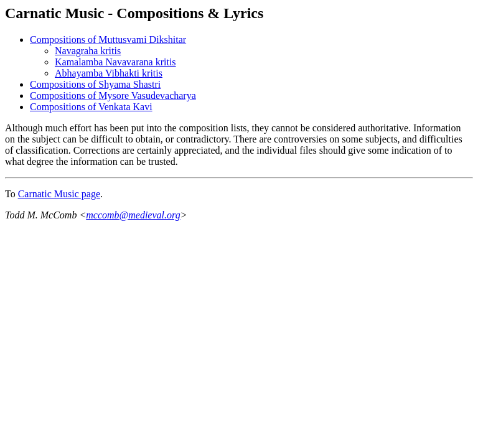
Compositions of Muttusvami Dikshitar (108, 40)
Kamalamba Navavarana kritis (115, 62)
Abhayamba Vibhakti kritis (109, 73)
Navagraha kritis (88, 51)
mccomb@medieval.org (133, 215)
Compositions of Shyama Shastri (95, 84)
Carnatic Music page (59, 194)
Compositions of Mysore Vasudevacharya (113, 96)
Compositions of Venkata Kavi (91, 107)
